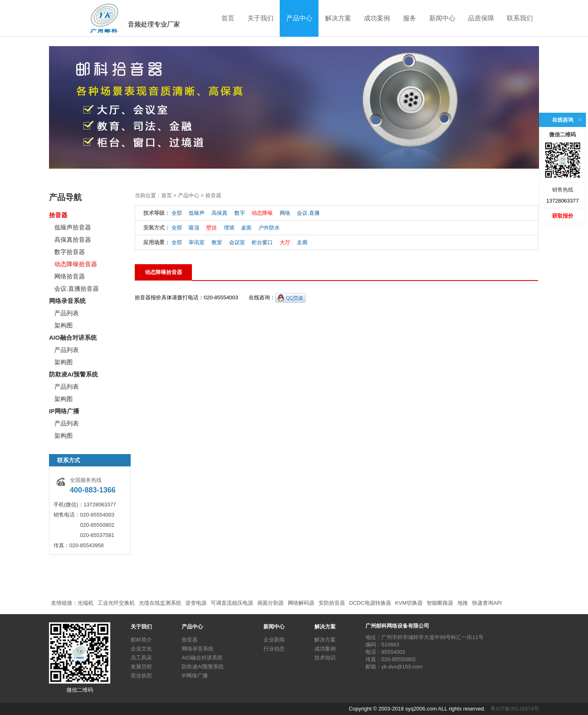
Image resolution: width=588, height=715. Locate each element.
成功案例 (377, 18)
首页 (228, 18)
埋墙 (229, 228)
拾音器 (58, 215)
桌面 (246, 228)
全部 (177, 213)
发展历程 (141, 667)
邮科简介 (141, 640)
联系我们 (520, 18)
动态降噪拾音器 (76, 264)
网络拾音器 (70, 276)
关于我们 (261, 18)
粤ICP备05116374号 (515, 709)
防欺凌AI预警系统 (73, 374)
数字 (240, 213)
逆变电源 (196, 603)
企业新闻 (274, 640)
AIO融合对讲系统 (73, 337)
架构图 (63, 325)
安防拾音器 (332, 603)
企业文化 (141, 649)
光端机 (86, 603)
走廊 (302, 242)
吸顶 (194, 228)
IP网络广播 (64, 411)
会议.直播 (308, 213)
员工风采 (141, 658)
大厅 (285, 242)
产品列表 (67, 313)
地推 (463, 603)
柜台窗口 (262, 242)
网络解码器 (301, 603)
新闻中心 (442, 18)
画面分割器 (271, 603)
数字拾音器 (70, 252)
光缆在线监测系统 (160, 603)
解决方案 (338, 18)
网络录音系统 (67, 301)
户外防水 (269, 228)
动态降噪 (262, 213)
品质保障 (481, 18)
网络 (285, 213)
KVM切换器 (409, 603)
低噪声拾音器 (73, 227)
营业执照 (141, 676)
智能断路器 (440, 603)
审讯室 (197, 242)
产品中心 (299, 18)
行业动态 (274, 649)
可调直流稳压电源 (232, 603)
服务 (410, 18)
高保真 (219, 213)
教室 (217, 242)
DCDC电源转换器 (370, 603)
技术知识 (325, 658)
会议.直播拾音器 (77, 288)
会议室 (237, 242)
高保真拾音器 (73, 239)
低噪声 (197, 213)
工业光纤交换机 (116, 603)
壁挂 (212, 228)
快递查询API (487, 603)
